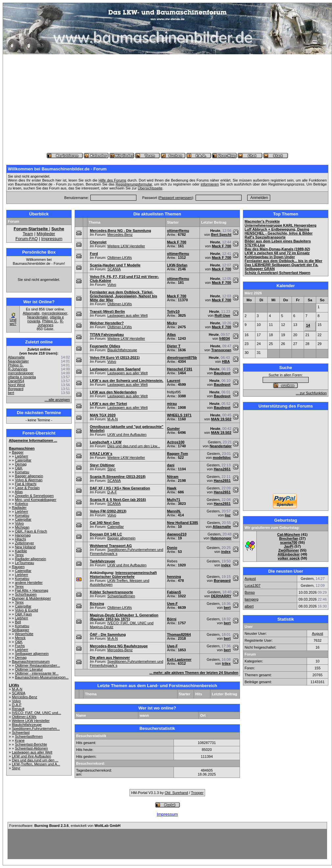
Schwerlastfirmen (29, 736)
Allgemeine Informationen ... (33, 440)
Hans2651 (222, 469)
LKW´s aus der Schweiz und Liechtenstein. (127, 381)
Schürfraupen (26, 594)
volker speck (289, 558)
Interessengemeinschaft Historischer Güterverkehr (123, 575)
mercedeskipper (55, 313)
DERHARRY (221, 596)
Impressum (52, 239)
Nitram (173, 477)
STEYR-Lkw (255, 245)
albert (249, 606)
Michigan (22, 527)
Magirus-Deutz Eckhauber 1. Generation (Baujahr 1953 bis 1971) (124, 617)
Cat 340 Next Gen (105, 523)
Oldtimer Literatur (29, 669)
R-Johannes (51, 323)
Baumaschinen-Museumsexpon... (42, 677)
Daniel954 (16, 381)
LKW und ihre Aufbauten (31, 756)
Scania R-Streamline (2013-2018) (118, 477)
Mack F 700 (177, 242)
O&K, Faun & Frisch (31, 531)
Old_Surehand (176, 793)
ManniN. (174, 511)
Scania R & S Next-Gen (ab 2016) (118, 500)
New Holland (25, 547)
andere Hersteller (29, 583)
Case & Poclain (27, 488)
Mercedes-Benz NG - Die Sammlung (120, 231)
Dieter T (174, 346)
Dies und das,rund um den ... (35, 760)
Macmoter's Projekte (262, 221)
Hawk (172, 488)
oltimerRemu (178, 231)
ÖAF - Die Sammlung (108, 634)
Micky (172, 323)
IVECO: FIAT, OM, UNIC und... (36, 713)
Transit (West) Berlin (107, 311)
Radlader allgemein (30, 559)
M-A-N (17, 689)
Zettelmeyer (24, 543)
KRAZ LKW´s (101, 454)
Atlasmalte (31, 313)
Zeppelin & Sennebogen (34, 496)
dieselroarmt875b (182, 358)
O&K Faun (23, 614)
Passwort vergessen (175, 198)
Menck (20, 638)
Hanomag (23, 535)
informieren (210, 184)
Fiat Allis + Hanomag (31, 590)
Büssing (97, 604)
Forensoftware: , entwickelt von (65, 826)
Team (28, 234)
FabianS (174, 592)
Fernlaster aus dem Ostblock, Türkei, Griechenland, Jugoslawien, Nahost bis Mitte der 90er (123, 296)
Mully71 (174, 500)
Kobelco (21, 504)
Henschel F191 (180, 369)
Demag (21, 464)
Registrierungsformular (134, 184)
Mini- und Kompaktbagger (36, 500)
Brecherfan (289, 538)
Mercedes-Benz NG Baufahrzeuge (119, 646)
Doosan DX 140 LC (106, 534)
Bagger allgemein (29, 476)
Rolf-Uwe (223, 315)
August (250, 579)
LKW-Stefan (177, 265)
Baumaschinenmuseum (31, 661)
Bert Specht (221, 235)
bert (11, 393)
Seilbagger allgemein (32, 654)
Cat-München (289, 534)
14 (308, 325)
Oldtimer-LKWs (24, 717)
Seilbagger (21, 630)
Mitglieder (46, 234)
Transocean (221, 350)
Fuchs (20, 646)
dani (171, 465)
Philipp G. (50, 321)
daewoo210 (177, 534)
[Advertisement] (167, 104)
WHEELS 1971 (179, 415)
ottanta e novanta (22, 377)
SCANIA (19, 693)
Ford (94, 254)
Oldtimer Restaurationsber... (37, 665)
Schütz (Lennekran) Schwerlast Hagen (277, 273)
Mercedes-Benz (24, 697)
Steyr (16, 768)
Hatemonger (221, 538)
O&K (19, 468)
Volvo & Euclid (26, 610)
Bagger (18, 452)
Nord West (16, 385)
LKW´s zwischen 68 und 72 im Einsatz (277, 253)
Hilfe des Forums (112, 180)
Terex (19, 555)
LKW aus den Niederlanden (113, 392)
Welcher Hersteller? (107, 323)
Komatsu (22, 472)
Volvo (19, 523)
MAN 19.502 (221, 419)
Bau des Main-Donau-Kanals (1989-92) (277, 249)
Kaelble (21, 551)
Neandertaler (37, 317)
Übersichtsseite (150, 188)
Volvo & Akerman (29, 480)
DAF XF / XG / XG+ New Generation (120, 488)
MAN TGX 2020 (103, 415)
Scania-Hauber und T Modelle (115, 265)
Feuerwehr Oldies (105, 346)
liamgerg (251, 599)
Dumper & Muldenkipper (31, 598)
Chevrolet (98, 242)
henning (174, 577)
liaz (228, 515)
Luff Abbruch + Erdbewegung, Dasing (277, 229)
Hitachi (20, 539)
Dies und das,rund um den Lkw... (133, 446)
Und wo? (13, 322)
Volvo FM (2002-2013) (108, 511)
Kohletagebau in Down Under (270, 257)
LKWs (14, 685)
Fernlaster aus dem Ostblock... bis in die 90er (284, 261)
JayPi (289, 546)
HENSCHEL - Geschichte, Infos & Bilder (279, 233)
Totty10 (173, 311)
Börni (172, 619)
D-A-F (17, 705)
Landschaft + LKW (106, 442)
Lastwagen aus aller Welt (32, 752)
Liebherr (21, 456)
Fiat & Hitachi (25, 484)
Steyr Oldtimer (102, 465)
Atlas (19, 492)
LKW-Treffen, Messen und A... (36, 764)
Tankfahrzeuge (102, 561)
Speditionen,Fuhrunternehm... (36, 729)
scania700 (289, 542)
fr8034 (225, 338)
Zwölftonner (289, 550)
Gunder (173, 429)
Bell (18, 622)
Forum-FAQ (27, 239)
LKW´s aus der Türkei (108, 404)
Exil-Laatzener (179, 659)
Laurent (174, 381)
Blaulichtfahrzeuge (27, 725)
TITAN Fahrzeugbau (107, 335)
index (226, 552)
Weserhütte (24, 634)
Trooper (197, 793)
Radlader (19, 508)
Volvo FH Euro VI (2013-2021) (115, 358)
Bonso (250, 592)
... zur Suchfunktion (311, 393)
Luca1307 (252, 585)
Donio (172, 548)
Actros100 (176, 442)
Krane (20, 740)
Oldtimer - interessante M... (37, 673)
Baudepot (222, 373)
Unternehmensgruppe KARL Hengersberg (281, 225)
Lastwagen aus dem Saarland (115, 369)
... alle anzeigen (57, 400)
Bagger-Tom (178, 454)
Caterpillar (23, 460)
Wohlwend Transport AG (111, 546)
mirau (172, 404)
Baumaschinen (22, 448)
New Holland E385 (183, 523)
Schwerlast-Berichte (31, 744)
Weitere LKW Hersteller (31, 721)
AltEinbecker (289, 554)
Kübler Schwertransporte (111, 592)
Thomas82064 (179, 634)
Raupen (18, 567)
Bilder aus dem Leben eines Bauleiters (278, 241)
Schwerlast (21, 732)
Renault (18, 709)
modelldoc (222, 458)
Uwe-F (172, 604)
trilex (226, 663)
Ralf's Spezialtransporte (265, 237)
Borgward (16, 389)
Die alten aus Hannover (110, 657)
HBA (226, 361)
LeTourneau (24, 563)
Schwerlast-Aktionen (31, 748)
